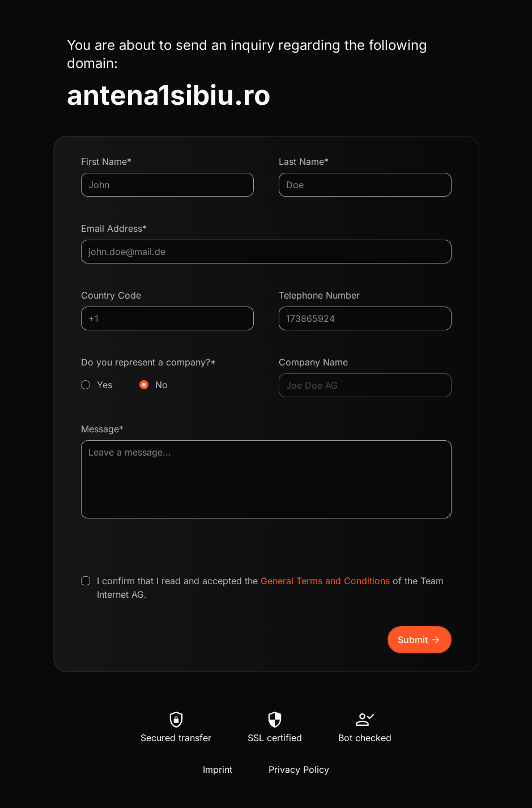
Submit (420, 640)
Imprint (218, 769)
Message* (102, 429)
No (161, 385)
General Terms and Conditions (325, 581)
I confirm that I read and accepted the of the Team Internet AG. (270, 588)
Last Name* (304, 161)
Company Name (313, 362)
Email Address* (114, 228)
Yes (105, 385)
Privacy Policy (299, 769)
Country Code (111, 295)
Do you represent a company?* (167, 374)
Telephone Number (319, 295)
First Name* (106, 161)
